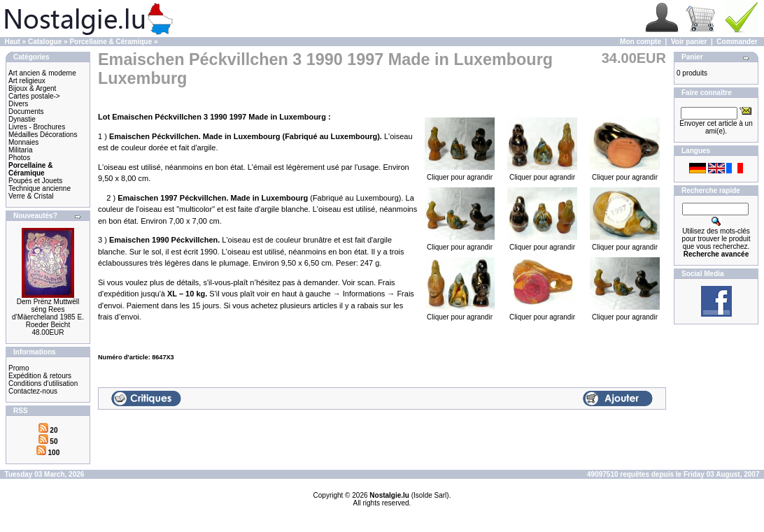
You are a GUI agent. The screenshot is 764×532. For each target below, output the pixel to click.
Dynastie (22, 119)
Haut (13, 42)
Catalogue (45, 42)
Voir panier (689, 42)
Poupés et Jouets (35, 181)
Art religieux (27, 81)
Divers (18, 104)
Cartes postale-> (34, 96)
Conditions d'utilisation (43, 383)
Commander (737, 42)
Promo (19, 368)
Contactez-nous (33, 391)
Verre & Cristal (31, 196)
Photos (19, 158)
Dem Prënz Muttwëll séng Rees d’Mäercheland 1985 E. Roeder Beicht (48, 313)
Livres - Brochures (37, 127)
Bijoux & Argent (32, 88)
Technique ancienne (40, 188)
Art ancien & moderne (42, 73)
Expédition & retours (40, 376)
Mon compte (641, 42)
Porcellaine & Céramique (111, 42)
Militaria (20, 150)
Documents (26, 112)
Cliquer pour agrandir (460, 174)
